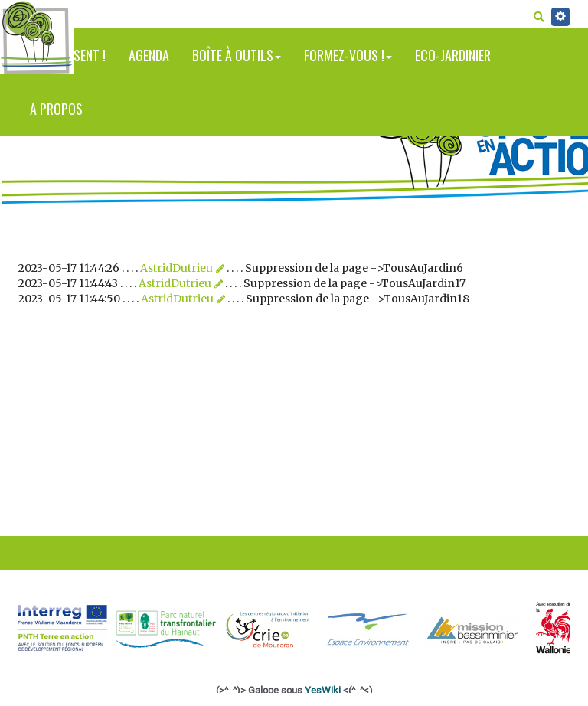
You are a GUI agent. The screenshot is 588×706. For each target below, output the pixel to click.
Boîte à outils (237, 55)
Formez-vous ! (348, 55)
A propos (56, 109)
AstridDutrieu (176, 268)
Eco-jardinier (453, 55)
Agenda (149, 55)
